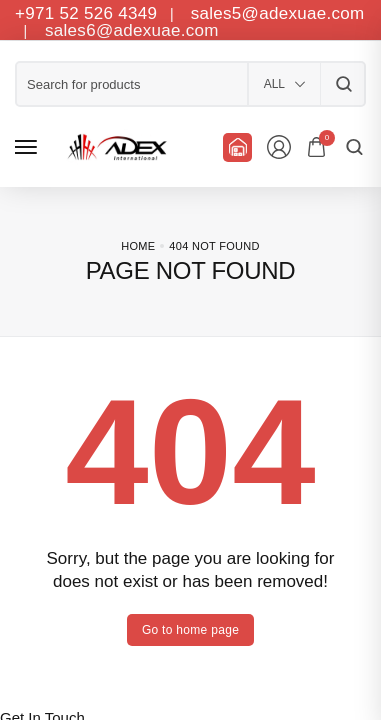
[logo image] (114, 147)
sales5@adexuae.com (278, 13)
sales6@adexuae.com (129, 30)
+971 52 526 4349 (86, 13)
